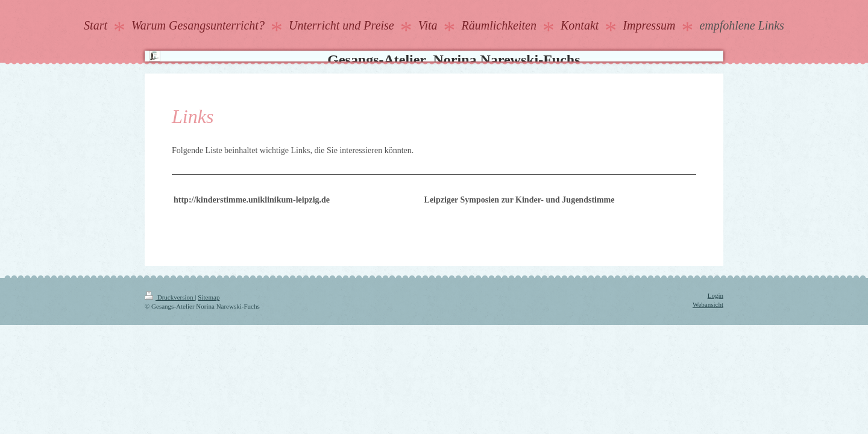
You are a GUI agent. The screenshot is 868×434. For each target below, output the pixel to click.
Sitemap (209, 297)
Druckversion (170, 297)
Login (715, 295)
